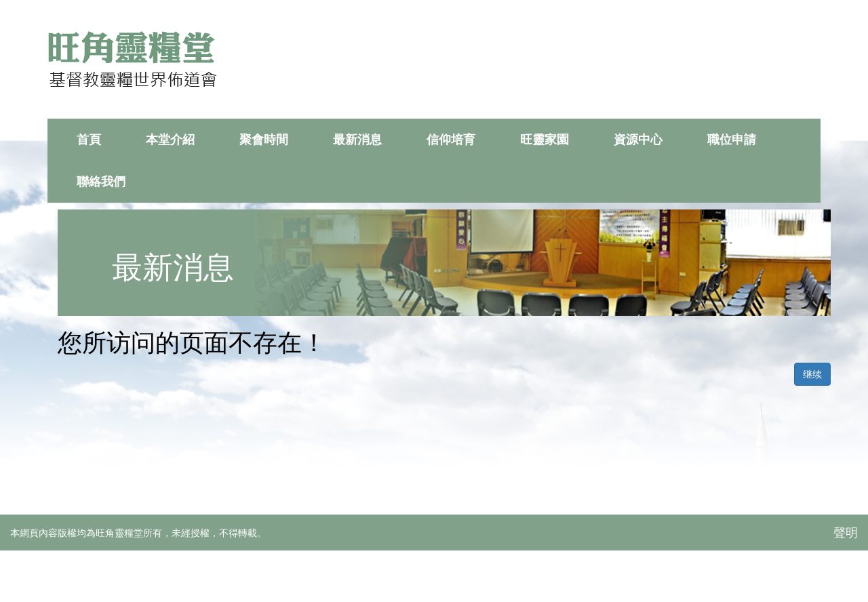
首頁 (89, 140)
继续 (812, 374)
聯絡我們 (101, 182)
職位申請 (732, 140)
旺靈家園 (545, 140)
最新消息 (357, 140)
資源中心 (638, 140)
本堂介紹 (170, 140)
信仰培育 (451, 140)
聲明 (846, 533)
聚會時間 (264, 140)
